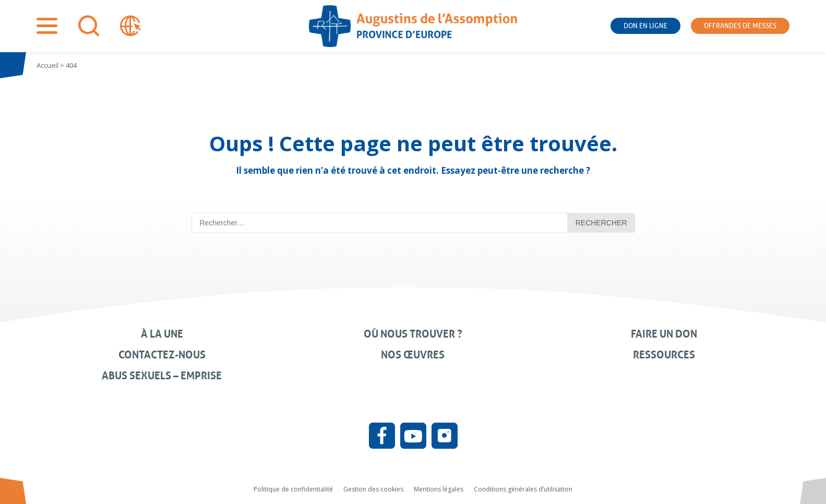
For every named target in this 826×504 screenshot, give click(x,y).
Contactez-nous (162, 355)
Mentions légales (439, 489)
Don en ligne (645, 26)
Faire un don (664, 334)
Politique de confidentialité (293, 489)
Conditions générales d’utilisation (523, 489)
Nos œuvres (413, 355)
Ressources (664, 355)
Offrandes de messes (740, 26)
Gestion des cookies (373, 489)
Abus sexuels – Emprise (162, 376)
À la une (162, 334)
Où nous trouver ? (413, 334)
